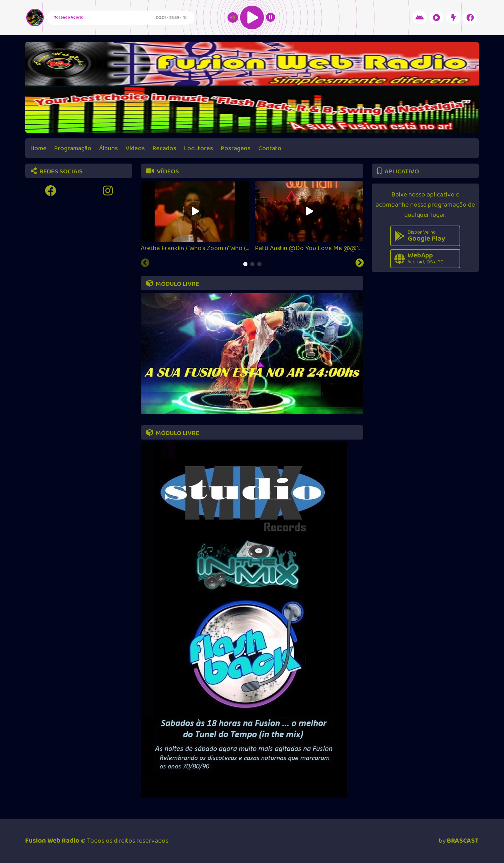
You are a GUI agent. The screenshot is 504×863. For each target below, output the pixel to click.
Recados (164, 149)
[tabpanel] (195, 217)
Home (38, 149)
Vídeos (135, 149)
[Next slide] (359, 264)
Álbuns (108, 149)
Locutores (199, 149)
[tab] (245, 264)
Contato (270, 149)
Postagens (236, 149)
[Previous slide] (145, 264)
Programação (73, 149)
